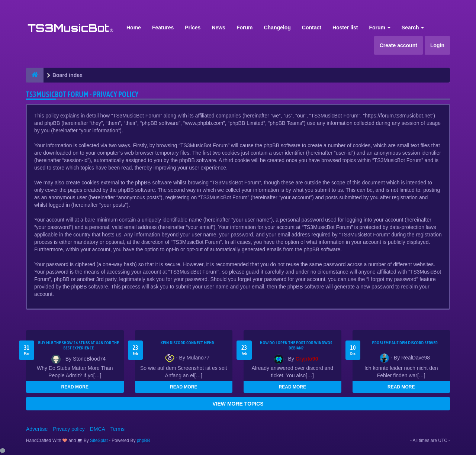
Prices (193, 28)
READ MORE (75, 387)
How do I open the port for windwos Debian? (296, 345)
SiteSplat (98, 441)
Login (437, 45)
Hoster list (345, 28)
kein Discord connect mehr (187, 343)
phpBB (144, 441)
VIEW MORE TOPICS (238, 404)
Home (134, 28)
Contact (312, 28)
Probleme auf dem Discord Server (405, 343)
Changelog (277, 28)
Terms (118, 429)
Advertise (37, 429)
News (218, 28)
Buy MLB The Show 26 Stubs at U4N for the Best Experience (79, 345)
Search (413, 28)
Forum (245, 28)
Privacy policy (69, 429)
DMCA (98, 429)
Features (163, 28)
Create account (398, 45)
